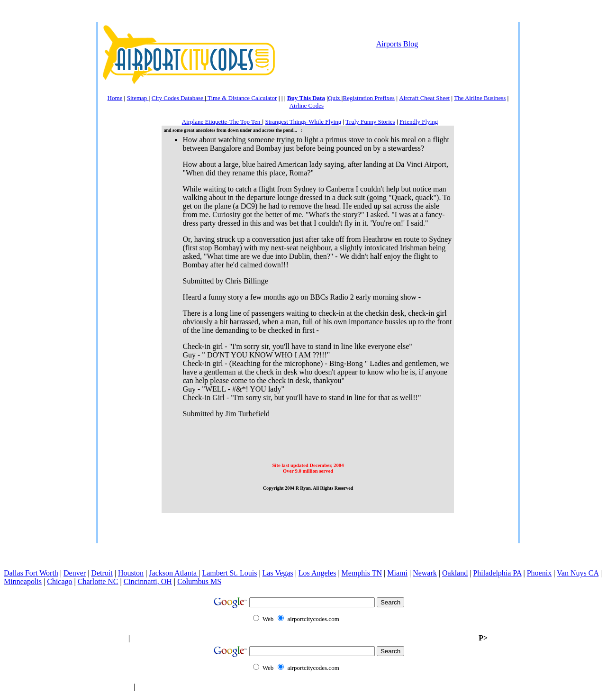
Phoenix (539, 573)
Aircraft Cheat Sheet (424, 98)
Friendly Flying (419, 122)
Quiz (335, 98)
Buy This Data (306, 98)
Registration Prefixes (368, 98)
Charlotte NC (98, 581)
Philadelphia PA (497, 573)
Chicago (59, 581)
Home (115, 98)
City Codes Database (178, 98)
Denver (75, 573)
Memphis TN (362, 573)
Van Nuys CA (578, 573)
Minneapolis (23, 581)
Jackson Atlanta (174, 573)
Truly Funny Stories (370, 122)
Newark (425, 573)
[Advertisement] (308, 91)
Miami (397, 573)
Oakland (455, 573)
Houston (131, 573)
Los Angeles (317, 573)
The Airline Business (480, 98)
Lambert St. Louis (229, 573)
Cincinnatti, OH (148, 581)
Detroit (102, 573)
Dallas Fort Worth (31, 573)
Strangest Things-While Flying (303, 122)
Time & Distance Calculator (241, 98)
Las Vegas (278, 573)
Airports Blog (397, 44)
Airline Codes (306, 105)
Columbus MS (199, 581)
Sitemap (138, 98)
